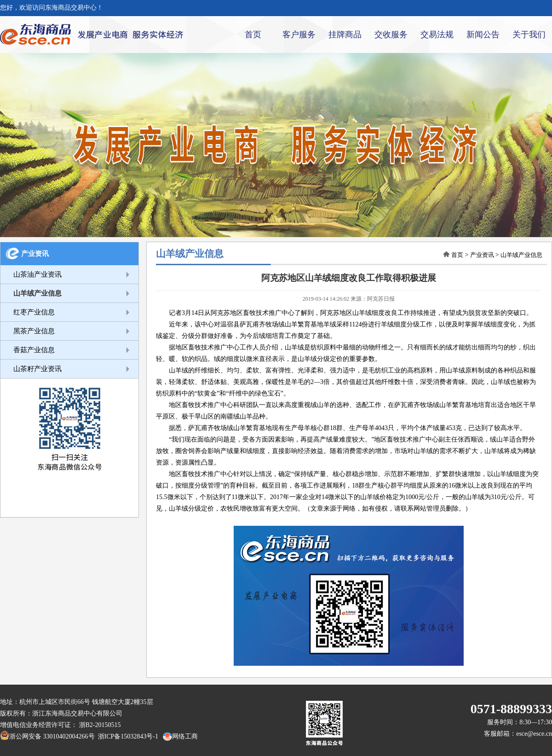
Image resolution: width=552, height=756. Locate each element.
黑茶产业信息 (34, 331)
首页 (253, 35)
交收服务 (391, 35)
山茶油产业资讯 (37, 274)
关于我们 (529, 35)
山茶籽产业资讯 (37, 369)
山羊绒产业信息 (37, 293)
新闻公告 (483, 35)
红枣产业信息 (34, 312)
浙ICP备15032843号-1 (126, 736)
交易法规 (437, 35)
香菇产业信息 (34, 350)
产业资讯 (35, 254)
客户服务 (299, 35)
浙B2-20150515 (100, 725)
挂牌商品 (345, 35)
